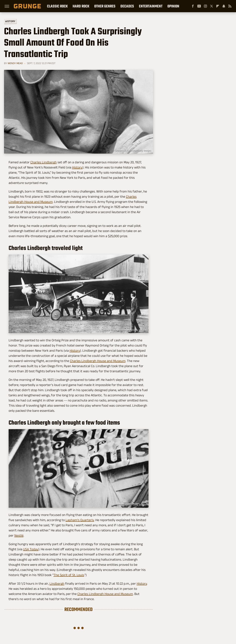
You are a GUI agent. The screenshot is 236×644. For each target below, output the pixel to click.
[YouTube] (199, 6)
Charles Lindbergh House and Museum (98, 361)
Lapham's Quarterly (80, 520)
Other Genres (105, 6)
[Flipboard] (218, 6)
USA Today (31, 549)
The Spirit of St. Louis (69, 575)
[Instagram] (205, 6)
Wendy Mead (15, 63)
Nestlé (19, 535)
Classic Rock (57, 6)
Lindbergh (57, 584)
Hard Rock (81, 6)
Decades (127, 6)
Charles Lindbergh (44, 162)
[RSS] (230, 6)
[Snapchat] (224, 6)
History (10, 21)
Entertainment (151, 6)
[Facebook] (193, 6)
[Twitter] (212, 6)
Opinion (173, 6)
